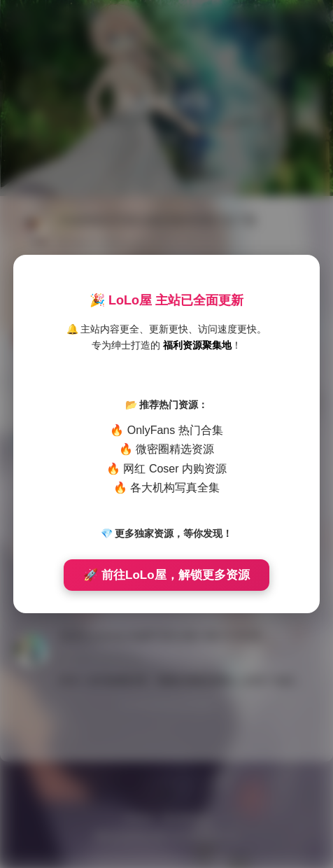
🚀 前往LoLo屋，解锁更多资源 (166, 575)
